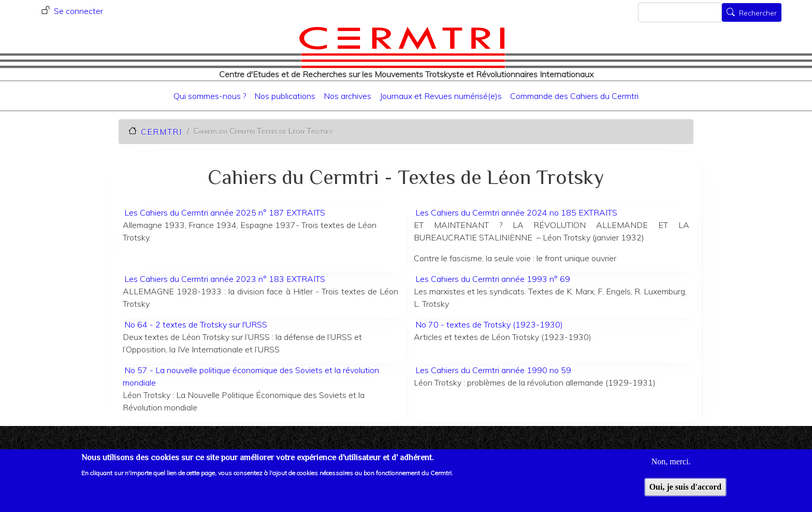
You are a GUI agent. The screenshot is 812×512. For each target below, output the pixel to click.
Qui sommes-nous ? (210, 96)
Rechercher (758, 13)
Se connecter (78, 11)
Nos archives (347, 96)
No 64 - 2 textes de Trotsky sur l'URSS (196, 324)
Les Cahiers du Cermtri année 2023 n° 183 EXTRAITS (225, 279)
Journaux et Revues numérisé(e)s (441, 96)
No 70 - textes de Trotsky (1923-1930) (489, 324)
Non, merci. (671, 467)
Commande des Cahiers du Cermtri (574, 96)
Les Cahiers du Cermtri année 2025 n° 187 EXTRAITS (225, 212)
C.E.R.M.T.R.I (161, 131)
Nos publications (285, 96)
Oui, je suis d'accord (686, 492)
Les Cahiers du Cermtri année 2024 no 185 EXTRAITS (516, 212)
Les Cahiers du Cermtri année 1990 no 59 (493, 370)
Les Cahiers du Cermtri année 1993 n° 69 (493, 279)
